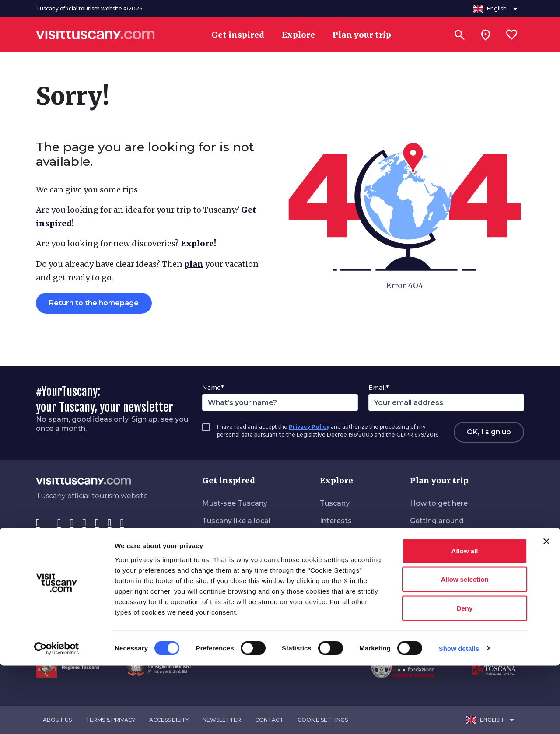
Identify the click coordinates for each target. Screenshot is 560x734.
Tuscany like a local (236, 521)
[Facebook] (38, 523)
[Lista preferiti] (512, 35)
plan (194, 264)
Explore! (198, 243)
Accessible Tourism (444, 573)
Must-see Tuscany (235, 503)
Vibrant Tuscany (231, 556)
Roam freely (224, 591)
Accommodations (442, 538)
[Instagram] (59, 523)
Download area (437, 591)
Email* (378, 388)
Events (332, 573)
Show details (459, 717)
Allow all (465, 619)
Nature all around (233, 573)
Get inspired (229, 481)
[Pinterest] (84, 523)
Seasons (335, 556)
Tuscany (335, 503)
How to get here (439, 503)
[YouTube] (97, 523)
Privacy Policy (309, 427)
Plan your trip (439, 481)
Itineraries (337, 538)
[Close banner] (546, 610)
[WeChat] (110, 523)
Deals (420, 556)
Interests (336, 521)
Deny (465, 676)
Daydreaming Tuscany (242, 538)
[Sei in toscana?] (486, 35)
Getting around (437, 521)
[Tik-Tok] (72, 523)
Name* (213, 388)
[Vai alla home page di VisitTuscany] (95, 35)
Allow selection (464, 648)
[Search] (459, 35)
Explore (336, 481)
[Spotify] (122, 523)
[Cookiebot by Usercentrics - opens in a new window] (57, 717)
